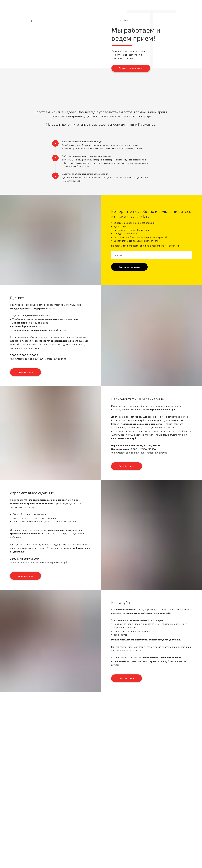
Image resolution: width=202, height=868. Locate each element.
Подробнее (123, 20)
